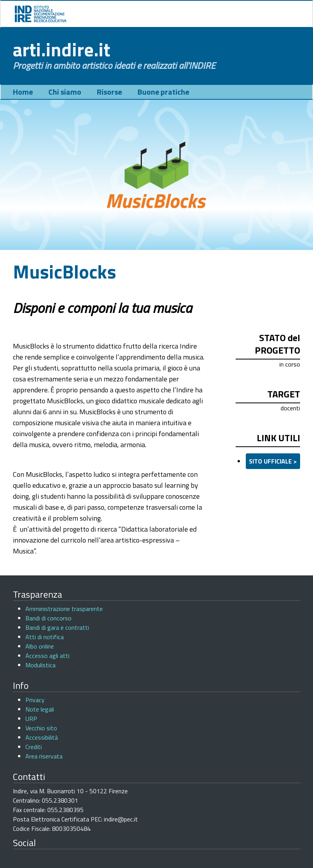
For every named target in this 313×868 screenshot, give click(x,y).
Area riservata (44, 756)
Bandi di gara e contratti (57, 627)
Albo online (40, 646)
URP (31, 719)
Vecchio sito (41, 728)
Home (23, 92)
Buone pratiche (163, 92)
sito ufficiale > (273, 461)
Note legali (40, 709)
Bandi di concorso (48, 618)
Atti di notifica (45, 637)
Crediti (34, 747)
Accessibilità (42, 737)
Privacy (35, 700)
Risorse (109, 92)
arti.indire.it (62, 49)
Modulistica (40, 665)
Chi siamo (65, 92)
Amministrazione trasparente (64, 609)
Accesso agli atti (47, 656)
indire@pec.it (121, 819)
